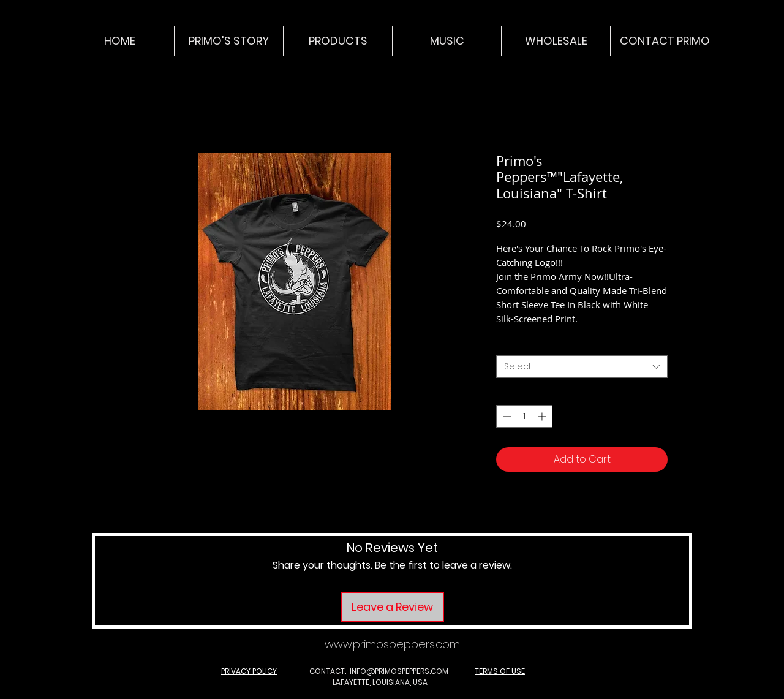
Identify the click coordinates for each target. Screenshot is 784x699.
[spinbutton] (524, 416)
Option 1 (517, 344)
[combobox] (582, 367)
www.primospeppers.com (392, 644)
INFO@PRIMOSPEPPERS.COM (399, 671)
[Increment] (543, 416)
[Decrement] (506, 416)
